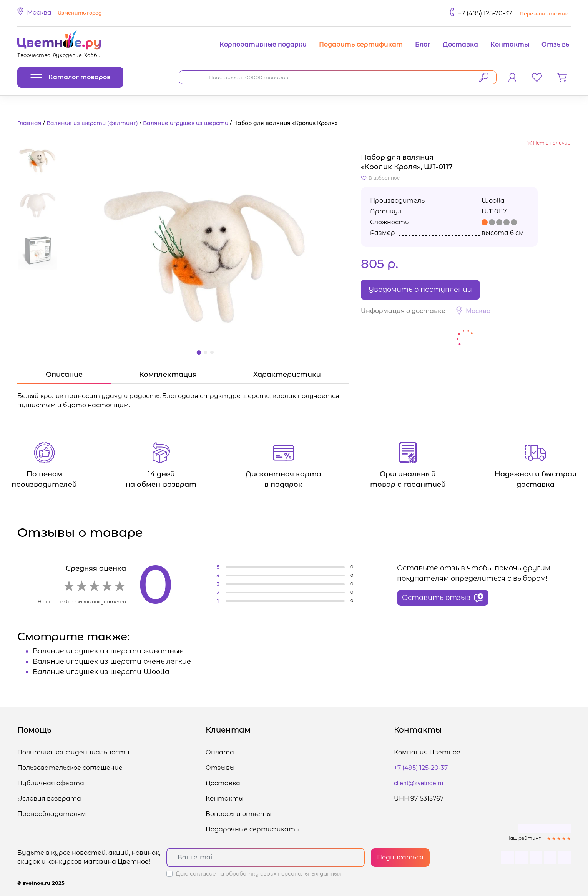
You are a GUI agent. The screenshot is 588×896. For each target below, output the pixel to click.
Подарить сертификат (361, 44)
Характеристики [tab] (287, 375)
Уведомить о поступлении (420, 290)
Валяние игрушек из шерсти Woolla (101, 672)
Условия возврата (49, 799)
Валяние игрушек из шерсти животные (108, 651)
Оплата (220, 752)
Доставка (460, 44)
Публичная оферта (51, 783)
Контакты (510, 44)
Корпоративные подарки (263, 44)
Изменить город (80, 13)
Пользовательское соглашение (70, 768)
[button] (61, 13)
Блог (423, 44)
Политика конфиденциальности (73, 752)
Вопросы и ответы (239, 814)
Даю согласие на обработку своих (258, 874)
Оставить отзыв (443, 598)
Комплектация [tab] (168, 375)
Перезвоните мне (544, 14)
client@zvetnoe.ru (419, 783)
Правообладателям (52, 814)
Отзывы (556, 44)
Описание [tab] (64, 375)
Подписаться (400, 857)
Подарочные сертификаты (253, 829)
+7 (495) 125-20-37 (485, 13)
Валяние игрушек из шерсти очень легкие (112, 661)
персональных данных (309, 874)
